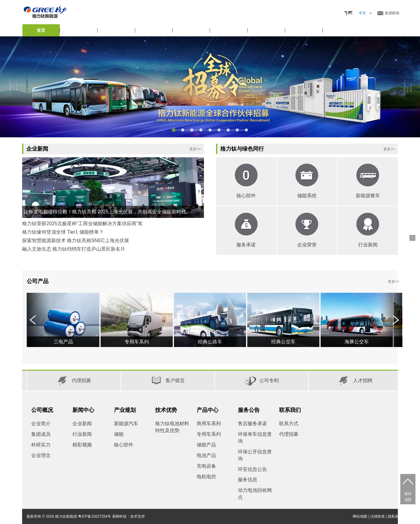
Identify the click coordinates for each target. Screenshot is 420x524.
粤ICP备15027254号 (94, 516)
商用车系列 (209, 424)
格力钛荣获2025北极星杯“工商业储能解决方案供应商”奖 (82, 224)
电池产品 (206, 455)
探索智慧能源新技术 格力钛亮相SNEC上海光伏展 (76, 240)
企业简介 (41, 424)
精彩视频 (82, 445)
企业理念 (41, 455)
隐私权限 (395, 516)
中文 (362, 13)
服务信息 (248, 480)
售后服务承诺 (252, 424)
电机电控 (206, 477)
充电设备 (206, 466)
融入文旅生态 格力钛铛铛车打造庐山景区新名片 (74, 249)
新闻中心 (83, 410)
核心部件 (124, 445)
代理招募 (289, 434)
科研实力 (41, 445)
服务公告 (249, 410)
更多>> (195, 149)
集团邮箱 (392, 13)
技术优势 (166, 410)
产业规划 (125, 410)
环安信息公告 (252, 469)
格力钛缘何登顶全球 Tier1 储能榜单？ (63, 232)
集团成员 (41, 434)
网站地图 (360, 516)
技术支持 (138, 516)
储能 (119, 434)
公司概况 (42, 410)
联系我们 (290, 410)
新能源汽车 (126, 424)
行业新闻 (82, 434)
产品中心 (208, 410)
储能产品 (206, 445)
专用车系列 (209, 434)
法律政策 (378, 516)
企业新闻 (82, 424)
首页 (41, 30)
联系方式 (289, 424)
